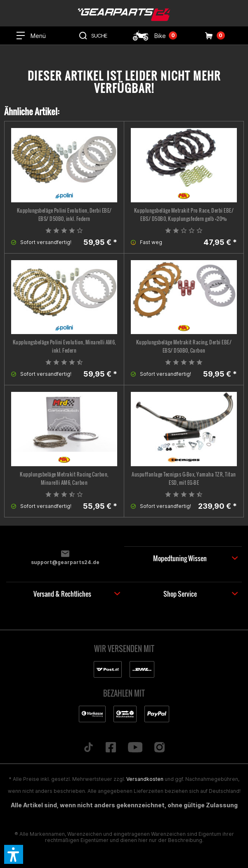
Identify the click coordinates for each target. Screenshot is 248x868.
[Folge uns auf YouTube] (135, 748)
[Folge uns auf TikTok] (88, 748)
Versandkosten (145, 779)
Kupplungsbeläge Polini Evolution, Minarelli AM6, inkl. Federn (64, 346)
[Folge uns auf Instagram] (160, 748)
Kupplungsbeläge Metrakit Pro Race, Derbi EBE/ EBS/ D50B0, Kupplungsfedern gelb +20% (184, 215)
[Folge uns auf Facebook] (111, 748)
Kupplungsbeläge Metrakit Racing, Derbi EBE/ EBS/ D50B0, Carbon (184, 346)
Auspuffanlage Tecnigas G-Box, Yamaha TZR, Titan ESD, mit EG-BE (184, 478)
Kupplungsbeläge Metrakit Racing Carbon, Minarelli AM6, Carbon (64, 478)
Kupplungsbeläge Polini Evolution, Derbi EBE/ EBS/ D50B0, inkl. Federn (64, 215)
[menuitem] (31, 36)
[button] (14, 854)
